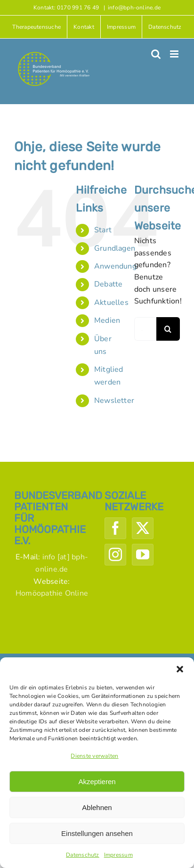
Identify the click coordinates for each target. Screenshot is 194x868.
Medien (107, 320)
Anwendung (115, 266)
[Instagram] (115, 555)
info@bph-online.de (134, 8)
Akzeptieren (97, 782)
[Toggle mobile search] (156, 54)
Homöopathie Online (52, 593)
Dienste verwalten (94, 756)
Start (103, 230)
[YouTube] (143, 555)
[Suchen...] (145, 329)
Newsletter (114, 401)
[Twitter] (143, 528)
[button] (180, 669)
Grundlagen (115, 248)
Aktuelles (111, 303)
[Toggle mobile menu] (175, 54)
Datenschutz (83, 855)
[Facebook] (115, 528)
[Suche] (168, 329)
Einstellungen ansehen (97, 833)
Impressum (118, 855)
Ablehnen (97, 807)
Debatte (109, 284)
